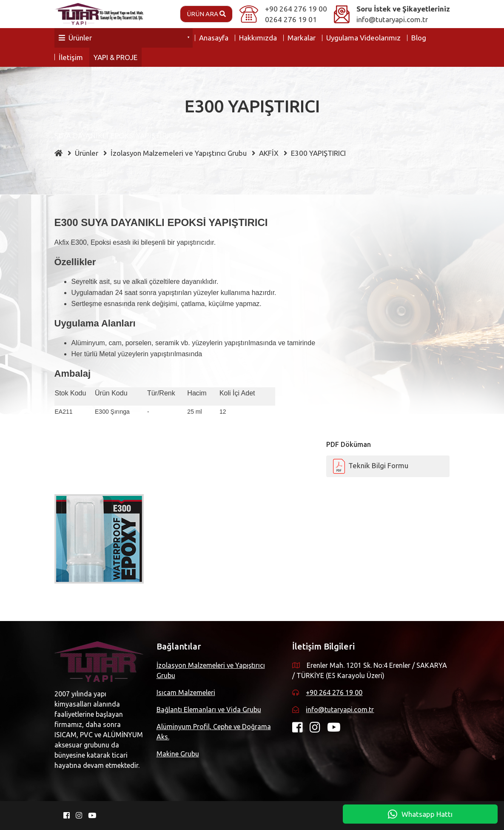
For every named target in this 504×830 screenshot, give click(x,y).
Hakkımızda (258, 38)
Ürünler (75, 38)
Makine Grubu (178, 754)
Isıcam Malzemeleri (186, 693)
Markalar (302, 38)
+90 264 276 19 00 (296, 9)
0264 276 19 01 (291, 19)
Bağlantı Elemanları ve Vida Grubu (209, 710)
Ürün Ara (206, 14)
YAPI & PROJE (115, 57)
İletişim (71, 57)
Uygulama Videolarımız (363, 38)
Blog (419, 38)
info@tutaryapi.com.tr (392, 19)
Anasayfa (214, 38)
